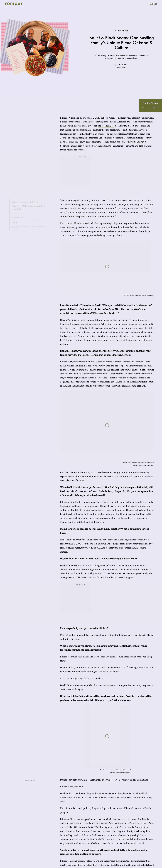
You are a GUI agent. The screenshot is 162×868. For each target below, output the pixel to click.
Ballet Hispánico (106, 126)
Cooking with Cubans (134, 142)
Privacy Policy (15, 229)
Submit (15, 225)
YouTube (152, 298)
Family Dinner (150, 103)
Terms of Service (41, 228)
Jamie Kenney (123, 65)
